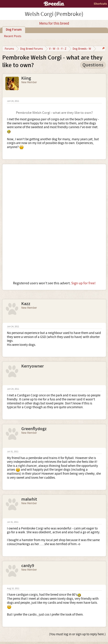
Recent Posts (13, 36)
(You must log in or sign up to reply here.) (77, 634)
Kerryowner (32, 366)
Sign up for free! (83, 283)
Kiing (26, 78)
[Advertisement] (54, 223)
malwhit (29, 499)
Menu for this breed (54, 23)
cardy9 (28, 566)
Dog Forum (14, 30)
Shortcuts (100, 4)
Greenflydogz (34, 429)
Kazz (26, 304)
